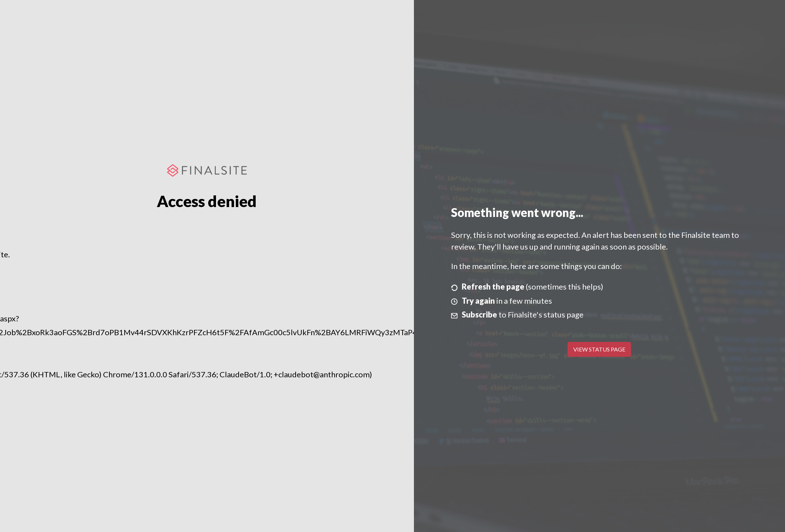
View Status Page (599, 349)
